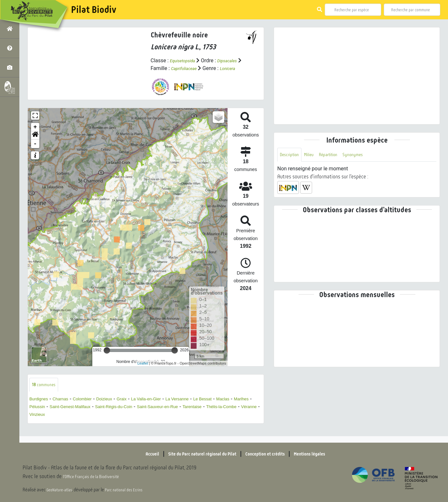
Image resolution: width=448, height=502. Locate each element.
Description (292, 155)
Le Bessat (238, 408)
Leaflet (143, 371)
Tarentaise (41, 423)
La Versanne (207, 408)
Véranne (110, 423)
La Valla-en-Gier (169, 408)
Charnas (67, 408)
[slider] (107, 358)
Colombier (93, 408)
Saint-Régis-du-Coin (176, 416)
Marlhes (60, 416)
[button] (35, 143)
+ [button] (35, 135)
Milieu (315, 155)
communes (46, 393)
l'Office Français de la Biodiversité (99, 476)
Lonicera (177, 76)
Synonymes (367, 155)
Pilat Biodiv (94, 10)
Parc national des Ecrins (132, 490)
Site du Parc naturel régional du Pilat (194, 454)
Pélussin (83, 416)
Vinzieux (134, 423)
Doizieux (119, 408)
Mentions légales (327, 454)
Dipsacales (163, 68)
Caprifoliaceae (217, 68)
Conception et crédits (272, 454)
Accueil (132, 454)
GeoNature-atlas (62, 490)
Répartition (338, 155)
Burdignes (41, 408)
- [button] (35, 152)
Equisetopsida (186, 60)
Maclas (38, 416)
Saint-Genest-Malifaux (123, 416)
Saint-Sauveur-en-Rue (230, 416)
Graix (140, 408)
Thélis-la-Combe (77, 423)
